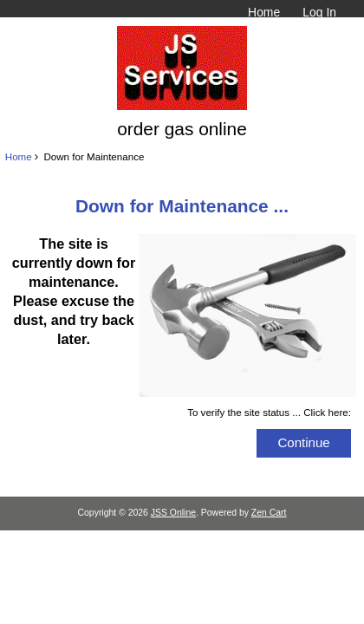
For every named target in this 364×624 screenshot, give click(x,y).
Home (264, 12)
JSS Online (173, 513)
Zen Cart (269, 513)
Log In (319, 12)
